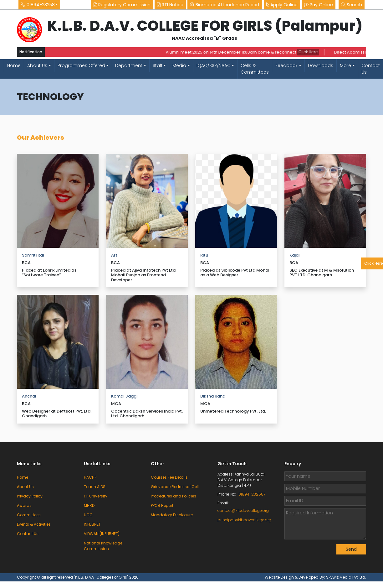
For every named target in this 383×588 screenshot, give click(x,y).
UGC (88, 515)
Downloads (321, 65)
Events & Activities (34, 524)
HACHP (90, 477)
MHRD (89, 505)
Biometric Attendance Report (225, 5)
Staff (158, 65)
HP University (96, 496)
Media (179, 65)
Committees (29, 515)
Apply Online (282, 5)
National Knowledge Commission (103, 546)
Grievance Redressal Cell (175, 487)
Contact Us (371, 69)
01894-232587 (39, 5)
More (345, 65)
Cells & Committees (255, 69)
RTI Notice (170, 5)
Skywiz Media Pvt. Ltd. (346, 577)
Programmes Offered (81, 65)
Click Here (310, 52)
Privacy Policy (30, 496)
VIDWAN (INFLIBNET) (102, 534)
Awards (24, 505)
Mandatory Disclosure (172, 515)
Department (129, 65)
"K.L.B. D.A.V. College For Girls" (102, 577)
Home (14, 65)
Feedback (286, 65)
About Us (37, 65)
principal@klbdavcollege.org (243, 520)
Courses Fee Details (169, 477)
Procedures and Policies (174, 496)
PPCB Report (162, 505)
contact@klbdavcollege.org (243, 510)
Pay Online (319, 5)
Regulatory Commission (122, 5)
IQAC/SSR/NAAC (214, 65)
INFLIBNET (92, 524)
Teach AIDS (95, 487)
